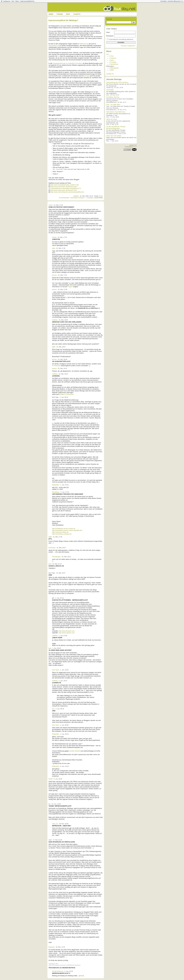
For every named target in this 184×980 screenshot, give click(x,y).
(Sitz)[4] (87, 76)
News (17, 1)
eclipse (54, 237)
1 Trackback (90, 198)
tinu (53, 709)
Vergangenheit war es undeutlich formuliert (67, 63)
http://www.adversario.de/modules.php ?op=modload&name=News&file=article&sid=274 (65, 188)
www (51, 14)
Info (68, 14)
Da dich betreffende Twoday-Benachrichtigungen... (116, 127)
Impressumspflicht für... (28, 1)
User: (108, 32)
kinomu (54, 275)
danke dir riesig (112, 119)
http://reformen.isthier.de (60, 532)
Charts (77, 14)
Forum (60, 14)
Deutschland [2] (54, 45)
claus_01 (55, 824)
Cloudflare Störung (113, 97)
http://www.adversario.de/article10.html (64, 190)
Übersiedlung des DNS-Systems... (118, 82)
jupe (50, 648)
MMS (112, 70)
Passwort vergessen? (128, 46)
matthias (76, 196)
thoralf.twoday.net (58, 971)
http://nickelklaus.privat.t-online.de (64, 529)
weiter (81, 976)
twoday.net (7, 1)
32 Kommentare (64, 198)
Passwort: (110, 36)
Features (113, 58)
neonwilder (110, 90)
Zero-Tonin (56, 670)
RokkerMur (56, 485)
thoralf (51, 779)
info (13, 1)
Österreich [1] (84, 44)
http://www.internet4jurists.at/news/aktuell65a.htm (67, 192)
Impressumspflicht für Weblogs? (63, 20)
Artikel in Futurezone (67, 394)
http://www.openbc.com (67, 633)
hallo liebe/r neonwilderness (116, 112)
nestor (51, 205)
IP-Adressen (56, 366)
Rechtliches (114, 64)
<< (182, 1)
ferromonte (52, 548)
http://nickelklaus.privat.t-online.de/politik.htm (67, 530)
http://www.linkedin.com (67, 631)
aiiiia (54, 248)
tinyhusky (52, 947)
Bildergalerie (115, 68)
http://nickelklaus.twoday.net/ (62, 534)
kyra (50, 564)
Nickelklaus (56, 492)
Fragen (70, 287)
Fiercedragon (56, 557)
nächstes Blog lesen (174, 1)
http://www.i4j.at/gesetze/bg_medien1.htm (65, 185)
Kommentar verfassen (77, 198)
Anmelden (164, 1)
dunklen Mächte (75, 751)
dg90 (54, 347)
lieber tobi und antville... (114, 136)
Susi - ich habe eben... (114, 104)
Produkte (113, 62)
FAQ (112, 56)
